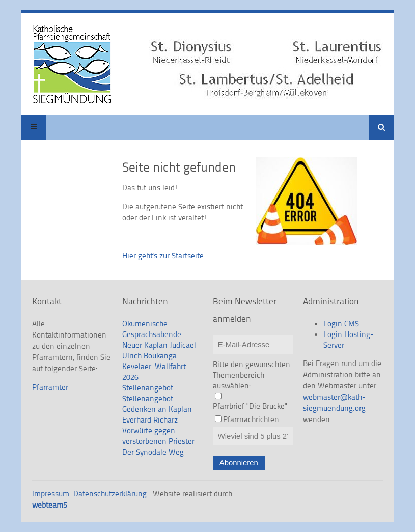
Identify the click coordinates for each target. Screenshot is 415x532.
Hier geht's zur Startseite (163, 255)
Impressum (51, 494)
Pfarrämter (50, 387)
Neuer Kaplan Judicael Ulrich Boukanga (159, 350)
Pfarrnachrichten (251, 419)
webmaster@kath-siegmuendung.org (334, 402)
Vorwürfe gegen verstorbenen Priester (158, 436)
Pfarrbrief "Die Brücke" (250, 406)
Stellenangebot (148, 388)
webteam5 (50, 505)
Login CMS (341, 324)
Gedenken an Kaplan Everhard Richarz (157, 414)
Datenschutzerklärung (110, 494)
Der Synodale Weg (153, 452)
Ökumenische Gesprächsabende (152, 329)
